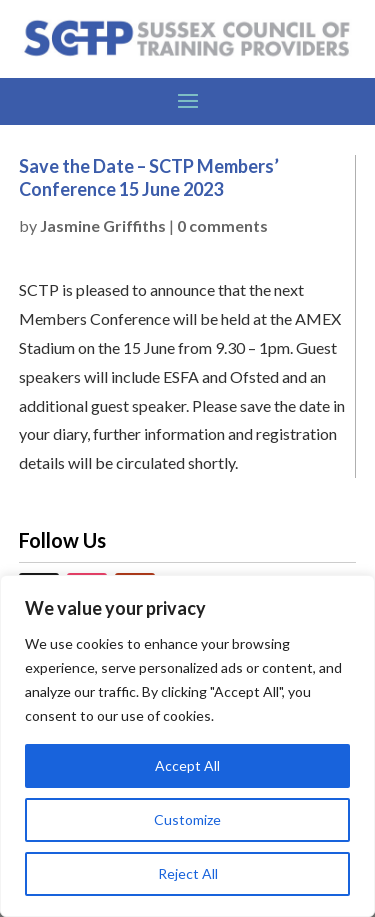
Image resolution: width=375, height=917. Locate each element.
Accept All (187, 765)
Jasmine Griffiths (103, 225)
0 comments (222, 225)
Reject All (188, 873)
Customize (187, 819)
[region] (187, 746)
